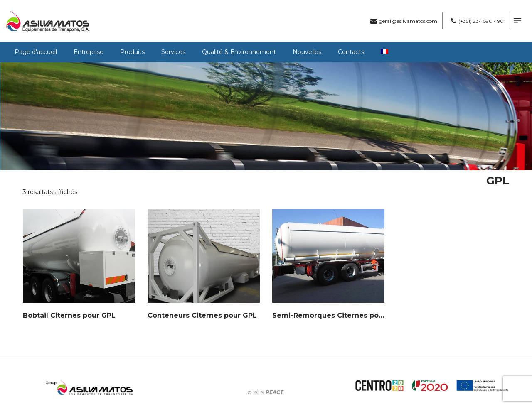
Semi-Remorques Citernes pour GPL (337, 315)
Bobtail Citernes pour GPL (69, 315)
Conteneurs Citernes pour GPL (202, 315)
